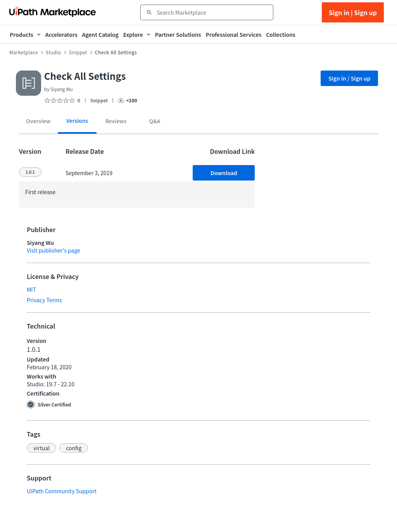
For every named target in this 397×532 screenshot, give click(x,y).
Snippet (78, 52)
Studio (54, 52)
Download (224, 173)
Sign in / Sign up (350, 78)
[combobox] (212, 12)
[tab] (38, 122)
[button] (41, 448)
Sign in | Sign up (353, 12)
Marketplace (24, 52)
